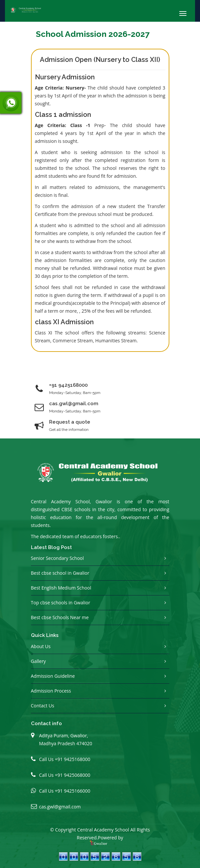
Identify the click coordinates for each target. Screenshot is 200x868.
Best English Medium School (61, 588)
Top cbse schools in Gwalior (61, 603)
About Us (41, 646)
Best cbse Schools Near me (60, 617)
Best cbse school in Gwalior (60, 573)
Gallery (39, 661)
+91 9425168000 (68, 385)
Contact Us (43, 706)
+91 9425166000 (72, 791)
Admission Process (51, 691)
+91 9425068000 (72, 775)
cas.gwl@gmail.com (60, 807)
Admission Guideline (53, 676)
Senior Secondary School (57, 558)
